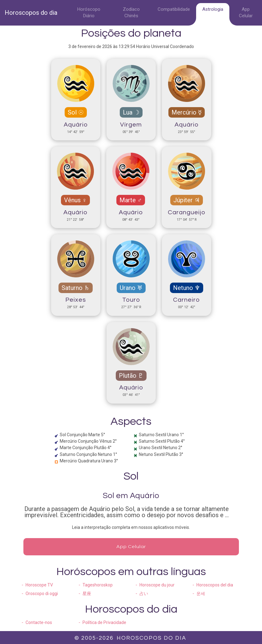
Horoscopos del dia (215, 585)
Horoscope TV (39, 585)
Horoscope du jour (157, 585)
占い (144, 594)
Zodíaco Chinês (131, 12)
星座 (87, 594)
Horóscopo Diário (89, 12)
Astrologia (213, 9)
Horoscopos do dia (31, 13)
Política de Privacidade (104, 622)
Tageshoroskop (98, 585)
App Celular (246, 12)
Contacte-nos (39, 622)
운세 (201, 594)
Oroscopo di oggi (42, 594)
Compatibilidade (174, 9)
